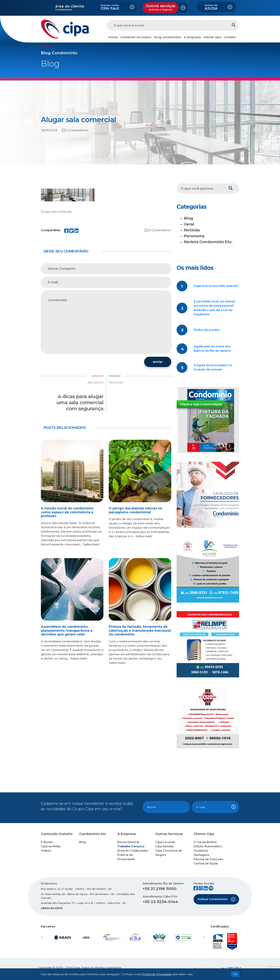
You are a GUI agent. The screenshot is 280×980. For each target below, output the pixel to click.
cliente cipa (212, 37)
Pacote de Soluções (208, 859)
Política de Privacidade (157, 974)
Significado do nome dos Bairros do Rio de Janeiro (212, 349)
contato (230, 37)
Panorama (194, 236)
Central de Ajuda (206, 864)
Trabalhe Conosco (131, 846)
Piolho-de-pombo (207, 330)
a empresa (192, 37)
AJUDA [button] (211, 7)
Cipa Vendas (165, 846)
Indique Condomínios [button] (216, 899)
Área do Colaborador (133, 851)
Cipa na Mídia (51, 846)
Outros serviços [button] (161, 7)
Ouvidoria (201, 851)
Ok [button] (235, 974)
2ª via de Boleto (205, 842)
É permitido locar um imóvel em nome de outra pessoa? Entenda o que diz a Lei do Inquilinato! (214, 308)
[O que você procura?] (168, 25)
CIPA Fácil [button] (110, 7)
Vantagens (202, 855)
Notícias (192, 230)
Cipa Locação (165, 842)
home (113, 37)
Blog (188, 218)
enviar (158, 362)
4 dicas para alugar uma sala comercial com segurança (80, 402)
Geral (189, 224)
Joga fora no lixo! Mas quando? (216, 286)
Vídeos (46, 851)
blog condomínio (168, 37)
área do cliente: (70, 6)
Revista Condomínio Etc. (208, 242)
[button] (53, 938)
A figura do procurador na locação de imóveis (213, 367)
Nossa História (128, 842)
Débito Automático (208, 846)
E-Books (47, 842)
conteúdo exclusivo (136, 37)
